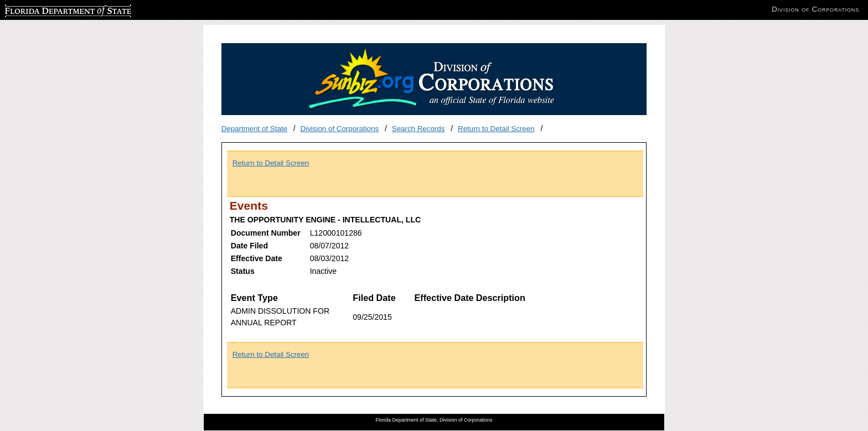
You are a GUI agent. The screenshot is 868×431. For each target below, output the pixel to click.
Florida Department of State (50, 9)
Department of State (254, 129)
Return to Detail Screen (496, 129)
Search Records (418, 129)
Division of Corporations (340, 129)
